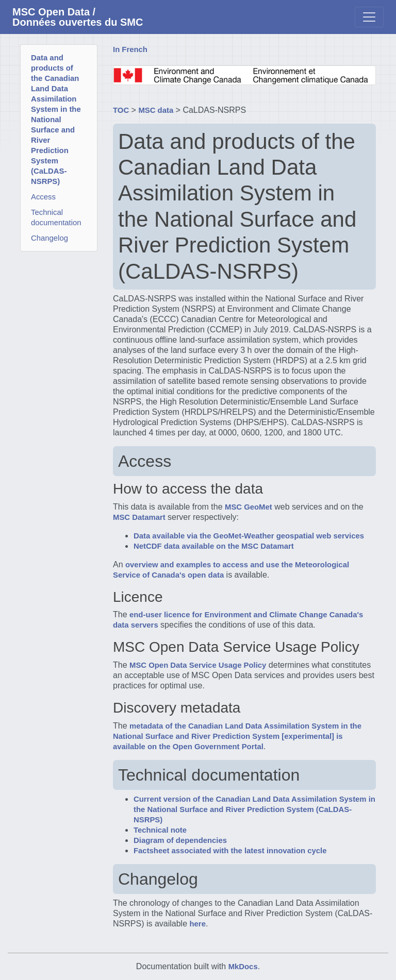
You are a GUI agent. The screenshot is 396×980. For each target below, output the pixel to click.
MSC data (156, 110)
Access (43, 197)
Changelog (49, 238)
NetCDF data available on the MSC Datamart (214, 546)
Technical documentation (56, 217)
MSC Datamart (139, 517)
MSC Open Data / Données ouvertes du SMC (78, 17)
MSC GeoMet (249, 507)
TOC (121, 110)
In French (130, 49)
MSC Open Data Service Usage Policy (198, 665)
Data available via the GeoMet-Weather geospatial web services (249, 536)
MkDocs (243, 967)
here (198, 924)
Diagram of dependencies (180, 840)
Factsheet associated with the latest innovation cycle (230, 851)
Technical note (160, 830)
